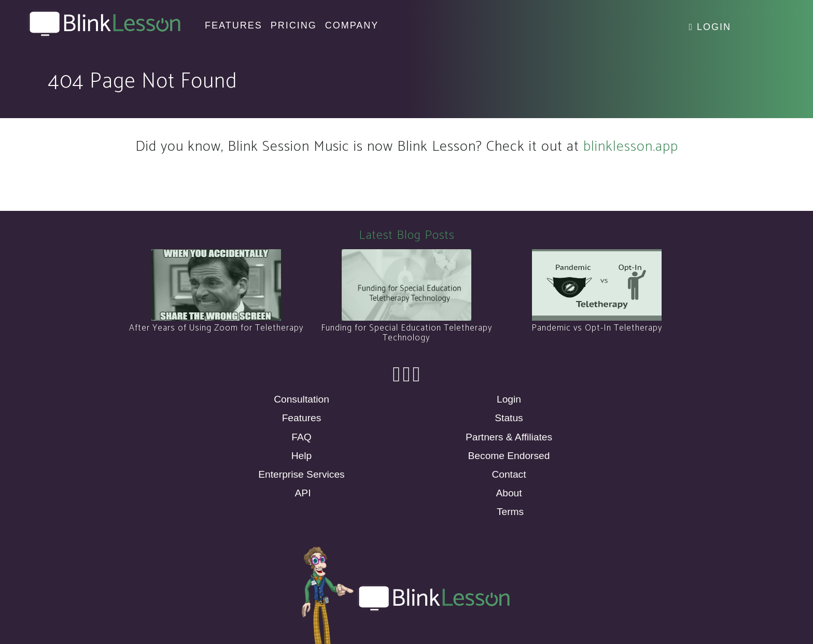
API (303, 493)
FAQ (301, 437)
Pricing (294, 25)
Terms (510, 512)
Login (710, 27)
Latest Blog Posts (407, 235)
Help (302, 456)
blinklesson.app (631, 147)
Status (509, 418)
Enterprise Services (301, 474)
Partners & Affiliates (509, 437)
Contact (509, 474)
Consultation (302, 399)
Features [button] (234, 25)
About (509, 493)
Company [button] (352, 25)
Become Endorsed (509, 456)
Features (302, 418)
